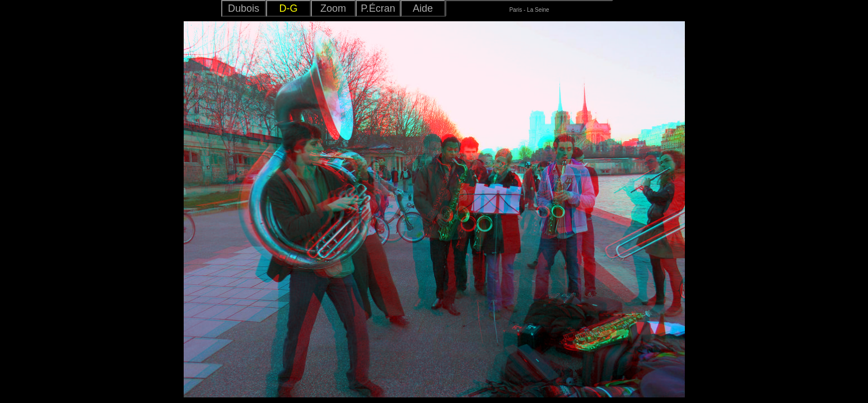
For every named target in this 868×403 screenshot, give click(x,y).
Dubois (244, 8)
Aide (423, 8)
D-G (289, 8)
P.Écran (378, 8)
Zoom (333, 8)
